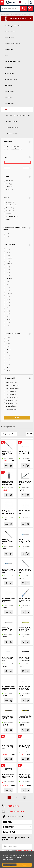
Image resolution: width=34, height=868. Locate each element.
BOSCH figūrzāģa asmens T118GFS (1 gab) (9, 571)
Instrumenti (2, 2)
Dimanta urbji (9, 50)
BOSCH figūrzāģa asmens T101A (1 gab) (8, 541)
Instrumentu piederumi (12, 14)
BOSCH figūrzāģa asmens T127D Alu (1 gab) (25, 541)
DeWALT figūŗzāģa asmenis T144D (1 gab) (25, 483)
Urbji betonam (9, 91)
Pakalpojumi (9, 832)
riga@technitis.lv (16, 811)
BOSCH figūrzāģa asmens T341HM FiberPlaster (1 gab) (8, 718)
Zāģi (20, 14)
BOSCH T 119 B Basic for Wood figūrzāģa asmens (8, 512)
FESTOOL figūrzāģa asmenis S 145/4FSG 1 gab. (9, 688)
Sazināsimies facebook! (16, 817)
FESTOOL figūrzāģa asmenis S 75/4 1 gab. (8, 600)
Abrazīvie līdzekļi (19, 32)
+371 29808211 (14, 806)
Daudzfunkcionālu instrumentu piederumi (18, 115)
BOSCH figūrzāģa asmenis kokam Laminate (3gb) (8, 483)
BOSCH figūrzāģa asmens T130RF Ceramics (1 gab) (24, 659)
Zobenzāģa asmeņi (11, 133)
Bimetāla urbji (9, 38)
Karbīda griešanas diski (12, 62)
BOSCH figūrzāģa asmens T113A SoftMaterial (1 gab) (8, 630)
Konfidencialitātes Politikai (24, 850)
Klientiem (8, 822)
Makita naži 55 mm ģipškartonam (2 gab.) (8, 776)
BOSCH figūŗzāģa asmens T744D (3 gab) (8, 747)
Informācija (9, 827)
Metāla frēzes (9, 74)
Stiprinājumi (8, 85)
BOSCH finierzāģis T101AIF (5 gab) (25, 746)
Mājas (3, 14)
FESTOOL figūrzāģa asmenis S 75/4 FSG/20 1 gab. (25, 629)
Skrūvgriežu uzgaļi (11, 80)
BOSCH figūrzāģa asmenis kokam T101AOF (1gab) (24, 688)
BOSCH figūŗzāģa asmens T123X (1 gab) (8, 659)
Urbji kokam (8, 97)
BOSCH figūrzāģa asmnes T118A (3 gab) (25, 600)
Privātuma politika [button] (8, 860)
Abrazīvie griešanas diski (13, 26)
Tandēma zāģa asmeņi (12, 127)
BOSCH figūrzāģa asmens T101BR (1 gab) (8, 453)
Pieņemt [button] (24, 865)
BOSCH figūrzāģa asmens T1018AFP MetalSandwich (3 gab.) (25, 776)
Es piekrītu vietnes (19, 850)
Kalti (6, 56)
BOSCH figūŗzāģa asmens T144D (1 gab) (25, 512)
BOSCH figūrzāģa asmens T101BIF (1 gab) (25, 571)
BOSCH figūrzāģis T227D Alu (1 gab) (25, 453)
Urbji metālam (9, 103)
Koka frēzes (8, 68)
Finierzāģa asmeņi (27, 14)
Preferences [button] (10, 865)
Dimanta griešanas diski (12, 44)
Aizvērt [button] (30, 853)
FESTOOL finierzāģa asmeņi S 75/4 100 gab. (25, 718)
